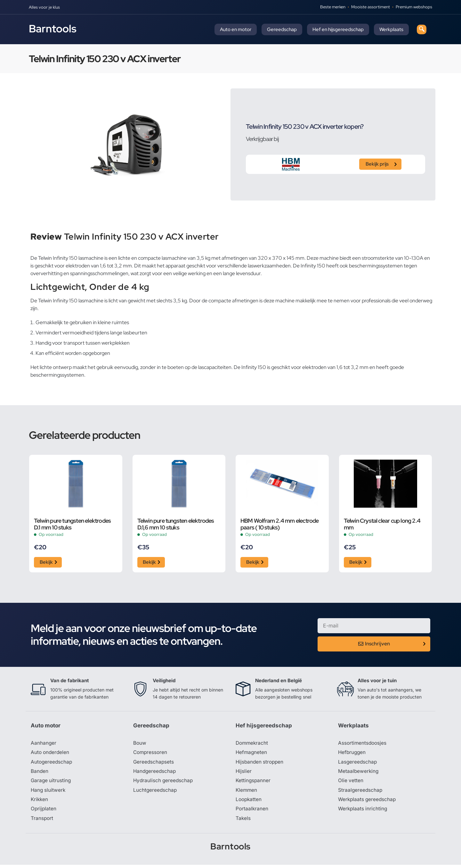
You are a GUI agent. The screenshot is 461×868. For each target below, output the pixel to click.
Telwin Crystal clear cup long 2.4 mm (382, 524)
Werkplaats (391, 29)
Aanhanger (44, 744)
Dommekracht (253, 744)
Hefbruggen (352, 754)
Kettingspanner (254, 783)
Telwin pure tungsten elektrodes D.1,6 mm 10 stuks (176, 524)
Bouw (140, 744)
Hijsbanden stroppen (261, 764)
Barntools (53, 29)
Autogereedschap (52, 764)
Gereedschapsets (154, 764)
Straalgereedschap (361, 792)
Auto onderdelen (51, 754)
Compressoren (151, 754)
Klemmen (247, 792)
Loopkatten (249, 802)
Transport (42, 821)
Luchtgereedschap (155, 792)
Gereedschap (282, 29)
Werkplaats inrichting (363, 812)
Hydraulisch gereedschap (164, 783)
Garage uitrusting (51, 783)
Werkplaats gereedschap (368, 802)
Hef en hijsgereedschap (338, 29)
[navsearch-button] (422, 29)
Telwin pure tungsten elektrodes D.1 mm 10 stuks (72, 524)
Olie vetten (351, 783)
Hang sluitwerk (49, 792)
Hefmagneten (252, 754)
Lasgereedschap (358, 764)
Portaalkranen (252, 812)
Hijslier (244, 773)
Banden (40, 773)
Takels (243, 821)
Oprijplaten (44, 812)
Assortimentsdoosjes (363, 744)
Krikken (40, 802)
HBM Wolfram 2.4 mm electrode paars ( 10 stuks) (280, 524)
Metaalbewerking (359, 773)
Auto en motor (236, 29)
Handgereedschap (155, 773)
